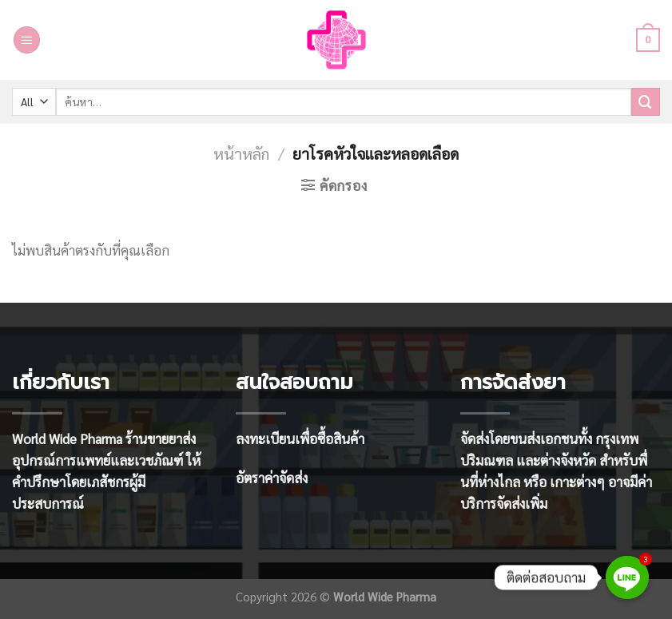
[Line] (627, 577)
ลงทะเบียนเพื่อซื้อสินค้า (300, 438)
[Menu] (27, 40)
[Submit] (646, 102)
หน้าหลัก (241, 153)
